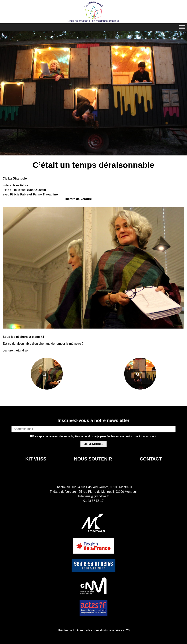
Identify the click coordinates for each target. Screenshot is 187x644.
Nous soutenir (93, 459)
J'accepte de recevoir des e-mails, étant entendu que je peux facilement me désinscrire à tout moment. (94, 436)
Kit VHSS (36, 459)
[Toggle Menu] (182, 27)
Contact (151, 459)
